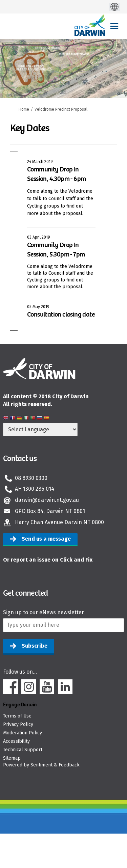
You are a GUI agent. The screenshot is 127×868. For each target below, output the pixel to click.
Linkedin (65, 687)
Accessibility (16, 741)
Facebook (10, 687)
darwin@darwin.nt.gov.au (47, 500)
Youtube (47, 687)
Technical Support (23, 750)
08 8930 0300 (31, 478)
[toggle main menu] (114, 26)
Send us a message (46, 539)
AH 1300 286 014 (35, 489)
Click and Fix (76, 560)
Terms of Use (17, 716)
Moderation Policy (23, 733)
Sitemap (12, 758)
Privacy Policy (18, 724)
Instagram (29, 687)
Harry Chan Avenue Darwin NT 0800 (59, 522)
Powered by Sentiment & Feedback (41, 765)
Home (24, 109)
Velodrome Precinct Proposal (61, 109)
